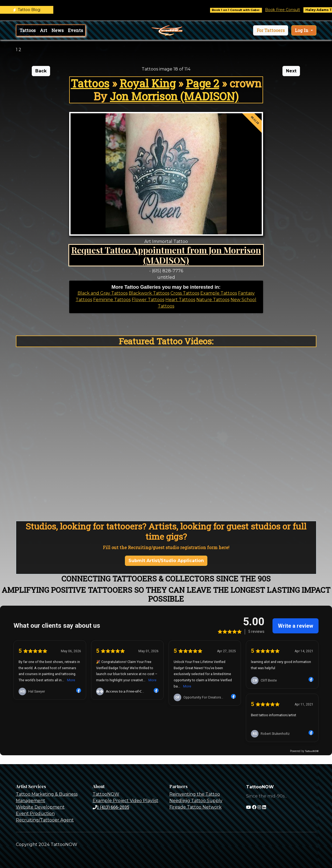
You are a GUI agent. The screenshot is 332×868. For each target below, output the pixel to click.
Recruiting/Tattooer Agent (45, 820)
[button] (271, 30)
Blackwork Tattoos (149, 293)
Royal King (148, 83)
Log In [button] (302, 30)
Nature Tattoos (213, 300)
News (57, 30)
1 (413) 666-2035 (111, 807)
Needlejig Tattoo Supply (196, 801)
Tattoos (28, 30)
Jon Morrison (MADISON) (174, 96)
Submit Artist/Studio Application (166, 561)
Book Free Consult (289, 10)
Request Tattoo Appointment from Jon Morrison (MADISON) (166, 255)
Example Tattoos (219, 293)
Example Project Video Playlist (125, 801)
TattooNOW (106, 794)
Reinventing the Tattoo (195, 794)
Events (75, 30)
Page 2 (202, 83)
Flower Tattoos (148, 300)
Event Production (35, 814)
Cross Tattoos (185, 293)
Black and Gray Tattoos (103, 293)
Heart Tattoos (180, 300)
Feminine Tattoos (112, 300)
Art (43, 30)
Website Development (40, 807)
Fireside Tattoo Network (195, 807)
